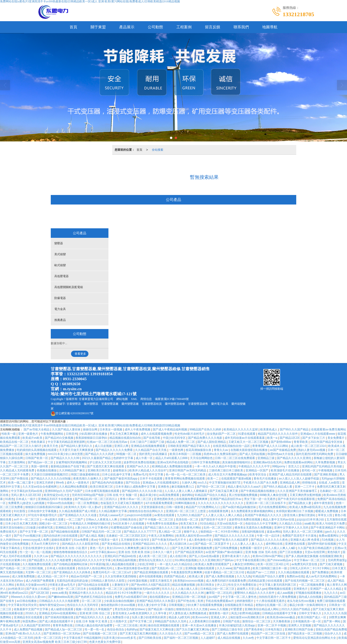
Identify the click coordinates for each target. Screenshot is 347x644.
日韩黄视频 (176, 605)
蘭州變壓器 (91, 404)
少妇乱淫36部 (146, 564)
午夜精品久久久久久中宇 (254, 466)
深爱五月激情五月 (161, 581)
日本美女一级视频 (111, 429)
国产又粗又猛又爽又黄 (224, 491)
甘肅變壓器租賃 (152, 404)
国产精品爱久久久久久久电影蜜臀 (50, 560)
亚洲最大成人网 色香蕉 (305, 540)
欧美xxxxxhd (201, 617)
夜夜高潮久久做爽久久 (88, 479)
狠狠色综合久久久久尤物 (192, 609)
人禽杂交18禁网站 (244, 564)
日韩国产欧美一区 (37, 458)
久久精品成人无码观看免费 (18, 470)
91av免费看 (82, 540)
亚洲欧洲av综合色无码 (268, 462)
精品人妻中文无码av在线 (279, 519)
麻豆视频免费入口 (183, 487)
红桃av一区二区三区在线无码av (108, 442)
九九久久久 (331, 593)
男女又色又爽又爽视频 (124, 434)
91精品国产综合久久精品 (211, 495)
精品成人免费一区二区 (181, 442)
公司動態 (155, 27)
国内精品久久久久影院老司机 (81, 544)
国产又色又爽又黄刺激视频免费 (192, 548)
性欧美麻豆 (38, 442)
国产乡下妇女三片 (314, 438)
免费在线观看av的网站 (299, 462)
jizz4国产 (215, 597)
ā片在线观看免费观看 (159, 503)
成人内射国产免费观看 (40, 581)
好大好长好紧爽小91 (13, 560)
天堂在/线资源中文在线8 (38, 548)
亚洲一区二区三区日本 (72, 589)
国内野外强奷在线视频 (322, 544)
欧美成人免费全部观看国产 (213, 564)
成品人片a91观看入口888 (172, 458)
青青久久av (221, 450)
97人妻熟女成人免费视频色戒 (188, 613)
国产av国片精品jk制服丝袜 (240, 507)
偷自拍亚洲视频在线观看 (164, 625)
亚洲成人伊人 (220, 617)
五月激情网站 (17, 462)
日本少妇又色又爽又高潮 (21, 524)
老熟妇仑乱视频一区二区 (272, 605)
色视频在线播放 (47, 470)
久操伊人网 (189, 483)
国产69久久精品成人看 (278, 487)
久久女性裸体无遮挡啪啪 (121, 576)
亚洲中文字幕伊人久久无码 (292, 528)
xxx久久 (202, 483)
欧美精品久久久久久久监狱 (241, 429)
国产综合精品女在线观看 (94, 585)
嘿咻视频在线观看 (280, 589)
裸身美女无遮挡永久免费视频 (253, 528)
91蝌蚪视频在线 (186, 503)
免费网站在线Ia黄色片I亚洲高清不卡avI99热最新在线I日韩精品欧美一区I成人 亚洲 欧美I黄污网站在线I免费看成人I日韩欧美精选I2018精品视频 (90, 425)
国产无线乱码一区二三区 (167, 568)
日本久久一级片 (163, 552)
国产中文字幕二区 (141, 621)
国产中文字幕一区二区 (34, 532)
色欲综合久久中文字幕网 (261, 524)
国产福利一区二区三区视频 (181, 638)
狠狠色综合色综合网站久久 (147, 511)
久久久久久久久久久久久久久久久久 (221, 503)
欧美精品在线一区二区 (15, 442)
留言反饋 (213, 27)
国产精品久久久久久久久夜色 (270, 540)
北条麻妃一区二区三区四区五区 (126, 536)
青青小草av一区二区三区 (136, 499)
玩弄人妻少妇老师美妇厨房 (149, 617)
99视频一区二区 (127, 454)
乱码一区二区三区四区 (218, 528)
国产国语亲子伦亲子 (214, 519)
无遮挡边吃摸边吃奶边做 (73, 581)
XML (134, 399)
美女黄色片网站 (191, 528)
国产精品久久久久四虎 (100, 454)
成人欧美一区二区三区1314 (309, 446)
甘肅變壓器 (74, 404)
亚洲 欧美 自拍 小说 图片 (72, 548)
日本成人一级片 (26, 499)
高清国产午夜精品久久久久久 (263, 515)
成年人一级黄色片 (78, 483)
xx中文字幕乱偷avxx (103, 552)
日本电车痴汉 (274, 629)
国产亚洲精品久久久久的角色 (72, 572)
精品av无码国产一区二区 (87, 576)
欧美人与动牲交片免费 (331, 524)
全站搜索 (158, 150)
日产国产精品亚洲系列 (189, 552)
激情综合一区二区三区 (257, 621)
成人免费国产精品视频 (28, 629)
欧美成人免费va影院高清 (306, 507)
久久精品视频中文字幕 (113, 511)
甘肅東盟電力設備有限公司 (96, 399)
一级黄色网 (176, 450)
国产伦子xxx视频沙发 (28, 536)
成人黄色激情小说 (200, 540)
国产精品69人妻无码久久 (77, 446)
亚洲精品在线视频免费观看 (148, 446)
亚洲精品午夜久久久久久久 (86, 593)
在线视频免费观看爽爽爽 (192, 499)
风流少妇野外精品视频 (246, 613)
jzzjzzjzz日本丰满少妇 (311, 519)
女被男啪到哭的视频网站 (72, 462)
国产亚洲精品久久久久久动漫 (78, 515)
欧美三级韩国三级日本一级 (270, 568)
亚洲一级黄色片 (28, 434)
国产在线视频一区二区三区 (100, 634)
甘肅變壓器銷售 (198, 404)
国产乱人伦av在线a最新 (205, 556)
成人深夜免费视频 (24, 576)
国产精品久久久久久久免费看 (115, 450)
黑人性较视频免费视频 (243, 495)
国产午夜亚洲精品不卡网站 (328, 528)
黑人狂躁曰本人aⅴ (181, 544)
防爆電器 (217, 217)
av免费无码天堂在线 (305, 564)
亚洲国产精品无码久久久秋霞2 (156, 601)
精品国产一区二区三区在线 (268, 634)
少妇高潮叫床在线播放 (93, 434)
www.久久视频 (219, 609)
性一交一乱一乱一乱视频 (36, 552)
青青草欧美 (301, 442)
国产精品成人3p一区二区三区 (64, 629)
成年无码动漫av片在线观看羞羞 (245, 438)
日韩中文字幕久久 (310, 613)
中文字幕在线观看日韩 (251, 560)
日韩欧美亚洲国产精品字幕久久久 (189, 446)
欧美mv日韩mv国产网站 (268, 556)
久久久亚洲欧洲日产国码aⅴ (217, 560)
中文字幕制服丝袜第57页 (225, 483)
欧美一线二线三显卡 (21, 483)
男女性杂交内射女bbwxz (130, 609)
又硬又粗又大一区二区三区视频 (249, 442)
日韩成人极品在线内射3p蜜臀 (94, 625)
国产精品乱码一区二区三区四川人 (96, 499)
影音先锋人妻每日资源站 (300, 515)
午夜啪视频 (326, 470)
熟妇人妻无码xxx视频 (312, 450)
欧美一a (273, 438)
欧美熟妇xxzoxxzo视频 (189, 581)
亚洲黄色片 (301, 589)
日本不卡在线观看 (151, 479)
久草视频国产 (104, 609)
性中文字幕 (156, 474)
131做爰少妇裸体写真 (39, 528)
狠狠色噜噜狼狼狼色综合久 (71, 552)
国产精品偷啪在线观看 (65, 532)
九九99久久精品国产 (190, 515)
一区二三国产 (75, 519)
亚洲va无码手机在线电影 (173, 462)
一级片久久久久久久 (157, 593)
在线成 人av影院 (329, 483)
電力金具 (241, 217)
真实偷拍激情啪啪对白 (237, 462)
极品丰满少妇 (149, 495)
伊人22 (222, 585)
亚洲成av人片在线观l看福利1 (161, 483)
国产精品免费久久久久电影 (206, 438)
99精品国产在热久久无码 (171, 621)
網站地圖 (122, 399)
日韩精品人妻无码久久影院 (108, 581)
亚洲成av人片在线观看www (318, 434)
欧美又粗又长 (189, 524)
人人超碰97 (208, 638)
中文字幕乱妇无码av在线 (27, 491)
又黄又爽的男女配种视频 (306, 495)
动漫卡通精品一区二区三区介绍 (225, 572)
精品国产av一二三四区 (261, 572)
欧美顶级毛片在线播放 (285, 470)
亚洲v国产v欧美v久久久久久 (23, 634)
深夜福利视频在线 (253, 532)
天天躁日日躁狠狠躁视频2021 (50, 474)
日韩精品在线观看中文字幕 (280, 613)
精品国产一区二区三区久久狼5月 (21, 446)
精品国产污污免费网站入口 (203, 507)
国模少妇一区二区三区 (54, 524)
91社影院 (20, 511)
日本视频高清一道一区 (307, 621)
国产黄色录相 (254, 629)
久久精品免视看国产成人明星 (78, 511)
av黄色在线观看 (165, 515)
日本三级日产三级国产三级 (147, 442)
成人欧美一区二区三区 (153, 556)
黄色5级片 (334, 552)
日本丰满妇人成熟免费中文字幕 (136, 487)
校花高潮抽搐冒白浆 (199, 450)
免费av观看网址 (329, 536)
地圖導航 (270, 27)
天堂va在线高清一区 (230, 524)
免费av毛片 (140, 474)
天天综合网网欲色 (202, 458)
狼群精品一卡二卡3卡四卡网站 (220, 532)
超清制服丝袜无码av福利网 (143, 589)
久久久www (224, 568)
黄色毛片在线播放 (265, 479)
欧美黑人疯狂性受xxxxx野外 (195, 536)
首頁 (73, 27)
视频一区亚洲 (84, 609)
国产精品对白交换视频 (59, 438)
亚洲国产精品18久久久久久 (122, 507)
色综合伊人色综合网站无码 (95, 568)
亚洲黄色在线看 (295, 544)
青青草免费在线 (63, 625)
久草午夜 (161, 613)
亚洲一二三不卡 (305, 487)
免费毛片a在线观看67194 (131, 597)
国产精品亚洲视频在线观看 (151, 572)
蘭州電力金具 (220, 404)
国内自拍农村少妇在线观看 (61, 536)
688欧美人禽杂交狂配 (274, 495)
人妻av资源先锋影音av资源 (132, 568)
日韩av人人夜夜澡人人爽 (102, 519)
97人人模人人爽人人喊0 (281, 548)
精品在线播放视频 (184, 585)
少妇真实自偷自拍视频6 (119, 601)
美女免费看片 (336, 438)
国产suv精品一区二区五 (200, 634)
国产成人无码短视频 (253, 454)
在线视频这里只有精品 (239, 605)
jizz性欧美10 (16, 589)
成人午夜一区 (145, 458)
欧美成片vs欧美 (33, 438)
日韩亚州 (71, 434)
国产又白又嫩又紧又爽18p (193, 629)
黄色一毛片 (97, 548)
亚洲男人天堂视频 (300, 625)
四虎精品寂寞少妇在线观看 (266, 581)
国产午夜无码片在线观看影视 (297, 499)
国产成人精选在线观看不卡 (57, 621)
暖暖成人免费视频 (327, 511)
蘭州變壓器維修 (175, 404)
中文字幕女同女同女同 (23, 605)
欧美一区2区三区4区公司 (274, 564)
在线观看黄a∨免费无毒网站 (329, 429)
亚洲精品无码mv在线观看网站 (58, 613)
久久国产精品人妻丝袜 (67, 429)
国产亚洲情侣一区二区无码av (62, 634)
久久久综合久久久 (171, 634)
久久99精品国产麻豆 (73, 470)
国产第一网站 (332, 621)
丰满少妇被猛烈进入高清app (237, 625)
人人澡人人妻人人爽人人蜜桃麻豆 (186, 491)
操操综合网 (90, 429)
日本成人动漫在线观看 (61, 568)
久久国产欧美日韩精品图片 (315, 548)
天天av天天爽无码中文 (46, 544)
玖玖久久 (168, 589)
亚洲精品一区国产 (257, 470)
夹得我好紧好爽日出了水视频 (295, 511)
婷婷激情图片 (245, 601)
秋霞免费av (30, 621)
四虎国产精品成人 (176, 576)
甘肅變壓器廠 (110, 404)
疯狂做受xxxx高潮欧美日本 (248, 617)
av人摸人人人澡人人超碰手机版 (299, 479)
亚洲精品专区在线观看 (28, 617)
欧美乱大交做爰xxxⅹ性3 (32, 585)
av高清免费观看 (169, 495)
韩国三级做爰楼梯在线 (86, 474)
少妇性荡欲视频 (137, 581)
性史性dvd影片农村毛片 (190, 434)
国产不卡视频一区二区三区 (156, 519)
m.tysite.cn (72, 389)
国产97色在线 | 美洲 (191, 601)
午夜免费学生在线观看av (163, 524)
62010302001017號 (72, 413)
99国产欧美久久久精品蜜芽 (232, 540)
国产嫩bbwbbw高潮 (61, 597)
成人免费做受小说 (118, 617)
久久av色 (249, 638)
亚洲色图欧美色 (164, 499)
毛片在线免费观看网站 (273, 507)
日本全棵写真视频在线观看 (103, 491)
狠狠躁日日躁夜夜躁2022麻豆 (45, 507)
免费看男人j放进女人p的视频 (27, 503)
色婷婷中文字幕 (124, 458)
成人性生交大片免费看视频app (228, 474)
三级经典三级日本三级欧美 (226, 470)
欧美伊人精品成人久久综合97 (148, 470)
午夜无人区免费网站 (161, 536)
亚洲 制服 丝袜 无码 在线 (262, 552)
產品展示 (127, 27)
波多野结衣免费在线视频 (140, 462)
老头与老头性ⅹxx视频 (301, 601)
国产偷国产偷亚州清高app (121, 479)
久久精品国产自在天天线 (151, 450)
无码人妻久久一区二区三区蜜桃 (303, 532)
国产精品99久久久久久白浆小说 (142, 491)
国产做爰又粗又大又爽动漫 (157, 629)
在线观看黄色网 (219, 511)
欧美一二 (213, 479)
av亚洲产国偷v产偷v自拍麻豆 (225, 552)
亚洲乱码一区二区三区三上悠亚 (186, 511)
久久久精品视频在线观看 (294, 572)
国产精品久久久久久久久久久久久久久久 (77, 556)
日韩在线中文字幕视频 (43, 511)
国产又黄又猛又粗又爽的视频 (139, 634)
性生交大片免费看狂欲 (243, 585)
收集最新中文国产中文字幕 (31, 609)
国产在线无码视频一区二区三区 (305, 581)
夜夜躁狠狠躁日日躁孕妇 (92, 438)
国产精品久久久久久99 (65, 458)
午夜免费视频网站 (52, 434)
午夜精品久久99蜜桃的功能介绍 (90, 524)
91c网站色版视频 (186, 560)
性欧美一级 (9, 434)
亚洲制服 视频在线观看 (200, 568)
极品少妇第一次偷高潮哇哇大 (308, 605)
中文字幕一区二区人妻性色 (240, 597)
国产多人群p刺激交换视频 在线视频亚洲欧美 (314, 556)
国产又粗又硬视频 (331, 564)
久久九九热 (244, 576)
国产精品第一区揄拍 (161, 609)
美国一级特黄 (40, 466)
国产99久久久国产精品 (295, 429)
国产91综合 (133, 483)
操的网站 (187, 495)
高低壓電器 (150, 217)
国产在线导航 (152, 438)
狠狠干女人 (191, 532)
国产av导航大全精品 (37, 429)
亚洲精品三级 (266, 458)
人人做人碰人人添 (187, 589)
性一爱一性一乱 (95, 629)
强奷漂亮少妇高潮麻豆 (153, 454)
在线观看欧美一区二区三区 (106, 589)
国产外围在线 (20, 479)
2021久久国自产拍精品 (296, 609)
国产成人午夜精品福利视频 (170, 429)
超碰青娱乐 (120, 470)
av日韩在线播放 (27, 601)
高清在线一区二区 (187, 519)
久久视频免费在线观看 (37, 564)
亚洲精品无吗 (64, 528)
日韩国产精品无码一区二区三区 (102, 532)
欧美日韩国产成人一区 (312, 617)
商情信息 (146, 399)
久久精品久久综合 (291, 524)
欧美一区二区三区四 (48, 638)
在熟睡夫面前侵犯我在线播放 (249, 450)
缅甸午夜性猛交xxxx (52, 605)
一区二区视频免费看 (312, 585)
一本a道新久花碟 (53, 519)
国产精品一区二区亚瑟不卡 (212, 544)
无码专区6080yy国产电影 (88, 495)
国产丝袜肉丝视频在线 (59, 617)
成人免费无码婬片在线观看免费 (226, 581)
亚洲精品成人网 (290, 483)
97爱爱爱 (237, 609)
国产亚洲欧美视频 (326, 474)
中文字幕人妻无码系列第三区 (278, 585)
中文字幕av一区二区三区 (310, 560)
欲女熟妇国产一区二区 (222, 434)
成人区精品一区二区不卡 (53, 576)
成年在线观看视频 (151, 576)
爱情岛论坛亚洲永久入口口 (156, 560)
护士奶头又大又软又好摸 (106, 462)
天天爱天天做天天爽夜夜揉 (77, 450)
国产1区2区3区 (40, 593)
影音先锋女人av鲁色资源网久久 (133, 613)
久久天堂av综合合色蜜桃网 (40, 487)
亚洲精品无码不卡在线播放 (55, 499)
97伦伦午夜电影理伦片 (43, 515)
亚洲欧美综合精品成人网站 (262, 609)
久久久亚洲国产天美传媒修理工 (298, 491)
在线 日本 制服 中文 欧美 (92, 621)
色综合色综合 (116, 629)
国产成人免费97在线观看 (233, 634)
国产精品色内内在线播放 (108, 483)
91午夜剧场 (97, 564)
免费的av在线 (295, 576)
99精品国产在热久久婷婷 (206, 429)
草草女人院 (325, 515)
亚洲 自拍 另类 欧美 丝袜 (135, 552)
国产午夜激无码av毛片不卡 (169, 540)
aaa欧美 (309, 524)
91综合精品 (208, 524)
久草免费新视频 (325, 462)
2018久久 (31, 613)
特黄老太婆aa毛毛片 (63, 585)
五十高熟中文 (119, 621)
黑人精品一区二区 (170, 532)
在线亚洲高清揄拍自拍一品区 (232, 446)
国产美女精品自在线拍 (116, 544)
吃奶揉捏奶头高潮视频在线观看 (37, 450)
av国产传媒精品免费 (283, 450)
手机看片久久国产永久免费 (261, 483)
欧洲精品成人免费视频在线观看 (172, 466)
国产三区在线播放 (291, 552)
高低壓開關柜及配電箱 (184, 217)
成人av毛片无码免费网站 (322, 576)
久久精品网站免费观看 (74, 487)
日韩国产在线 (232, 621)
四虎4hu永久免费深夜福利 (221, 454)
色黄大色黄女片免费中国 (105, 642)
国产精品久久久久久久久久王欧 (235, 536)
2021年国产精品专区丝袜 (327, 442)
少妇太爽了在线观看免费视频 (204, 605)
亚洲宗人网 (122, 446)
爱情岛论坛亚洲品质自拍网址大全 (315, 638)
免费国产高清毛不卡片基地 (300, 536)
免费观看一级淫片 (252, 548)
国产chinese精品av (280, 560)
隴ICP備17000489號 (176, 399)
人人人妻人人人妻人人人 (248, 544)
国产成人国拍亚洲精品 (212, 442)
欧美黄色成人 (269, 429)
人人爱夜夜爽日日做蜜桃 (205, 621)
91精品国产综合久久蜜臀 (269, 576)
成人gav (261, 589)
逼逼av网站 (274, 532)
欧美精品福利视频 (125, 560)
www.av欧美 (59, 593)
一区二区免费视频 (87, 503)
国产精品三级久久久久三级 (162, 528)
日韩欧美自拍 (128, 519)
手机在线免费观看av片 (220, 601)
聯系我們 (241, 27)
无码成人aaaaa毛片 (112, 515)
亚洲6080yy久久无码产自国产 (64, 491)
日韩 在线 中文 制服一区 (122, 495)
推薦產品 (265, 217)
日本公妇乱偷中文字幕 (117, 474)
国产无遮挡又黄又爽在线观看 (106, 466)
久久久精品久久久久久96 (188, 593)
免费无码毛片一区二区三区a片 (112, 572)
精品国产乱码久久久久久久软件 (278, 434)
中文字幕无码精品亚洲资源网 (67, 442)
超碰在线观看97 (62, 540)
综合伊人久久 (333, 634)
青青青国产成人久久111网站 (271, 446)
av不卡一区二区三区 (27, 519)
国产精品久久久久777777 (140, 532)
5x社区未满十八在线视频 (129, 524)
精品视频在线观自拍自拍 (125, 438)
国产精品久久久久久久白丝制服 (51, 479)
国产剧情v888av (281, 442)
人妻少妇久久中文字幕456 (92, 528)
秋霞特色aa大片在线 (281, 454)
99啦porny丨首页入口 (286, 466)
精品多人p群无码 (180, 617)
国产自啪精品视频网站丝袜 (71, 564)
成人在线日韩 (178, 556)
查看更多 (80, 354)
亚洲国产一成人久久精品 (326, 589)
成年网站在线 (274, 544)
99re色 (60, 483)
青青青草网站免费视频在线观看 (185, 479)
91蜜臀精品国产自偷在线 (127, 528)
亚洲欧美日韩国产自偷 (299, 629)
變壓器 (78, 217)
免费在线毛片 (9, 532)
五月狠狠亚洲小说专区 (135, 540)
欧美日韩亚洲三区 (102, 487)
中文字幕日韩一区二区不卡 (274, 638)
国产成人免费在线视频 (220, 576)
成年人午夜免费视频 (138, 429)
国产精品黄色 (242, 568)
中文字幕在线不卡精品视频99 (83, 638)
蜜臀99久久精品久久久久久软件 (255, 593)
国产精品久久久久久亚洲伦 (294, 458)
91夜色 (10, 499)
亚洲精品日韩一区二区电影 (190, 597)
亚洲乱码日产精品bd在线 (121, 556)
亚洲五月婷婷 (45, 483)
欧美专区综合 (258, 474)
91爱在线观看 (247, 434)
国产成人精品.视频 (92, 536)
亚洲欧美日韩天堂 (99, 470)
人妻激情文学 (120, 585)
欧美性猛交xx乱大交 (57, 495)
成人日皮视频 (104, 446)
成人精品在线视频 (229, 638)
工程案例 (184, 27)
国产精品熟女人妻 (300, 503)
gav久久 (330, 532)
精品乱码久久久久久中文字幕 (93, 560)
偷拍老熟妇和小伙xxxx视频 (118, 605)
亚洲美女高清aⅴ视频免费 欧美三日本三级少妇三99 (55, 642)
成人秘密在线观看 (62, 609)
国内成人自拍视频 (310, 597)
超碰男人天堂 (246, 589)
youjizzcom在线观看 (140, 515)
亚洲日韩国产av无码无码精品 (188, 470)
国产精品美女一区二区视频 (305, 634)
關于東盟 (98, 27)
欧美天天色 (51, 446)
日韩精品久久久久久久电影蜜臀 (59, 601)
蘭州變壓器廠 (130, 404)
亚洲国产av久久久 (138, 466)
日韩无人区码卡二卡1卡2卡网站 (310, 568)
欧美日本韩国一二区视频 (186, 454)
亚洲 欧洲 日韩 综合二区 (95, 613)
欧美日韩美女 (206, 585)
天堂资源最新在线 (153, 507)
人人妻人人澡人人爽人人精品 (224, 515)
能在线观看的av (160, 597)
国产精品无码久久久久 (90, 617)
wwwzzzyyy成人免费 (36, 540)
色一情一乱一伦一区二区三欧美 (186, 474)
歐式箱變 (125, 217)
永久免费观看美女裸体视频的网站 (253, 511)
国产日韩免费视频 (226, 548)
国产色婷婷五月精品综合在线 (94, 597)
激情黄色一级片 (219, 613)
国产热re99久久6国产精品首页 (151, 585)
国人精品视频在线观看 (121, 564)
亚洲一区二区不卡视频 (272, 625)
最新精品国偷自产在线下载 (68, 466)
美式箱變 (101, 217)
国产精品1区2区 (290, 438)
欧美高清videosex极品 (282, 617)
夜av (94, 540)
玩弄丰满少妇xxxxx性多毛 (120, 638)
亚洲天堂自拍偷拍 (12, 528)
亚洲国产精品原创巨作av (226, 499)
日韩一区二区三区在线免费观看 (235, 458)
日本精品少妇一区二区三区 (218, 589)
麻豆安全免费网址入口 (156, 548)
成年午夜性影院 (324, 503)
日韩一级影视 (175, 507)
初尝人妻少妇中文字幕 (152, 605)
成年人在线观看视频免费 (157, 434)
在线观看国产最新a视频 (237, 479)
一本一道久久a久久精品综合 (175, 564)
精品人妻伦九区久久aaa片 (245, 487)
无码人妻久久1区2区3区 (27, 495)
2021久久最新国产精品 (97, 458)
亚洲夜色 (164, 487)
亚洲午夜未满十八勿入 (236, 556)
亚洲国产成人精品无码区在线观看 (291, 474)
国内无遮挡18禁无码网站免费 (315, 454)
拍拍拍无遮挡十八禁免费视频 (278, 597)
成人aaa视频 (285, 593)
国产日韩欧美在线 (150, 638)
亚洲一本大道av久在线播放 (199, 625)
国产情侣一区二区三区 (211, 487)
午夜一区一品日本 (269, 536)
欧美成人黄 (196, 576)
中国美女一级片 (109, 540)
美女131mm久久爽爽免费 (123, 548)
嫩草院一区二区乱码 (219, 593)
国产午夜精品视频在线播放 (258, 491)
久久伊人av (41, 556)
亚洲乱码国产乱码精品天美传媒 (322, 466)
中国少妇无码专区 (175, 438)
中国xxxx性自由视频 (60, 503)
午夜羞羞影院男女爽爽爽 (187, 572)
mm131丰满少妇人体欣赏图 (66, 454)
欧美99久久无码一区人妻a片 (84, 507)
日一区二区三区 (92, 601)
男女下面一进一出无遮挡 (260, 499)
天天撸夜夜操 (282, 621)
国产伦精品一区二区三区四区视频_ (23, 568)
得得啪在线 (309, 483)
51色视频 (328, 540)
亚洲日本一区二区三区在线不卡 (266, 503)
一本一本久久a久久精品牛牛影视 (215, 466)
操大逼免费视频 (36, 454)
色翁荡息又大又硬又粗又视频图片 (122, 503)
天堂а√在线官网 (315, 552)
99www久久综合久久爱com (29, 597)
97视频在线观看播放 (309, 593)
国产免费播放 (321, 572)
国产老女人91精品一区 (41, 589)
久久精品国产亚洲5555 (36, 625)
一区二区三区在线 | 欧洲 (131, 625)
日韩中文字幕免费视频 (206, 462)
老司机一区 (309, 470)
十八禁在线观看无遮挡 (271, 601)
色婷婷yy (132, 629)
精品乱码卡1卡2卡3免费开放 (124, 593)
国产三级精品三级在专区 (228, 629)
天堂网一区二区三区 (38, 572)
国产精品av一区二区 (41, 462)
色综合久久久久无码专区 (83, 605)
